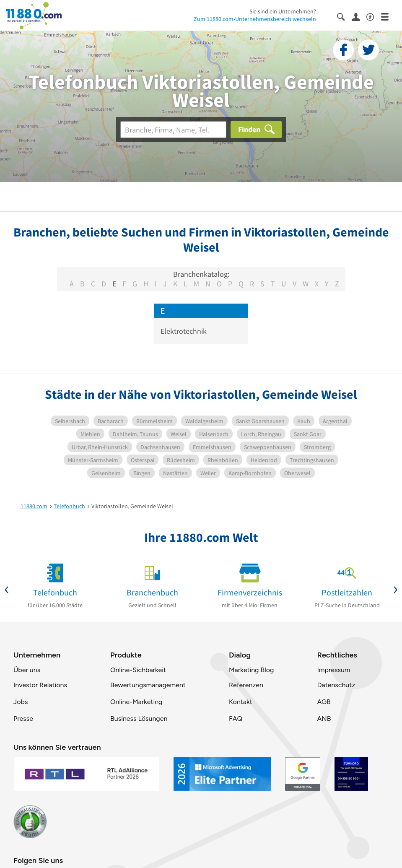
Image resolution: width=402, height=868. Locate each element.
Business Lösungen (139, 719)
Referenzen (246, 685)
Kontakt (241, 702)
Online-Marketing (136, 702)
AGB (324, 702)
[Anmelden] (359, 16)
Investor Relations (40, 685)
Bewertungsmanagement (148, 685)
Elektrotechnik (184, 331)
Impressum (333, 670)
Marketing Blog (251, 670)
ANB (324, 719)
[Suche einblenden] (344, 16)
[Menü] (388, 16)
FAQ (236, 719)
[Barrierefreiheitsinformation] (374, 16)
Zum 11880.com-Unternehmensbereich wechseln (255, 19)
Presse (23, 719)
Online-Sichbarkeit (138, 670)
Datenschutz (336, 685)
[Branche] (173, 130)
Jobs (21, 702)
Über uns (27, 670)
